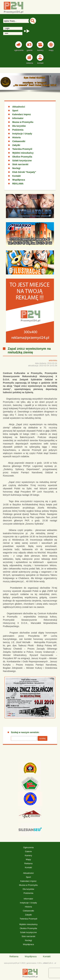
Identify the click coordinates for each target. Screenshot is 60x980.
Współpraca (19, 180)
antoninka (53, 360)
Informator (18, 118)
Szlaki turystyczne (22, 161)
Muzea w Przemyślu (23, 122)
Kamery (28, 855)
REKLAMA (18, 184)
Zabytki (16, 145)
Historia (16, 137)
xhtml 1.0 (47, 963)
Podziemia (18, 130)
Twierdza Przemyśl (22, 149)
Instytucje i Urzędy (22, 134)
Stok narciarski (20, 164)
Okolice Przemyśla (22, 157)
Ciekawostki (19, 141)
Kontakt (16, 176)
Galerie (28, 851)
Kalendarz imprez (22, 114)
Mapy (28, 859)
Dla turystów (19, 126)
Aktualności (19, 107)
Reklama (28, 863)
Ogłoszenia (28, 847)
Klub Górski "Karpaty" (24, 172)
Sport (15, 111)
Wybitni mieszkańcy (23, 153)
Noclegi (16, 168)
